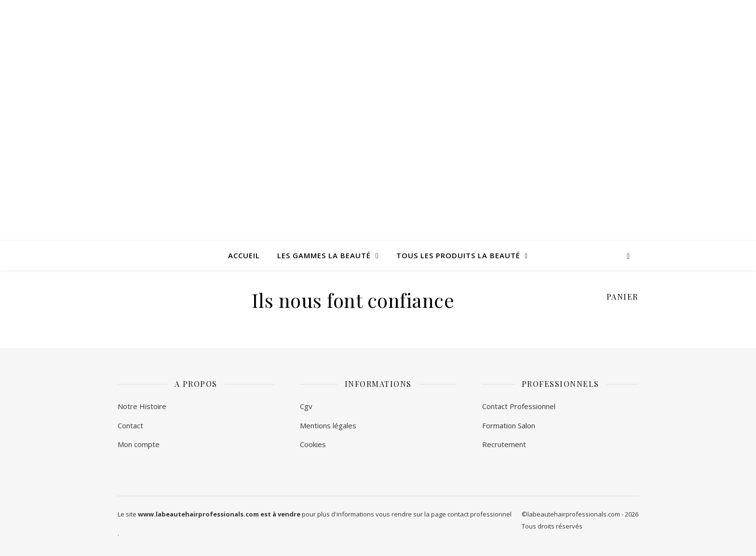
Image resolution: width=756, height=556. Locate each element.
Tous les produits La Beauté (458, 255)
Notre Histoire (142, 406)
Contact (130, 425)
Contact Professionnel (519, 406)
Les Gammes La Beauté (324, 255)
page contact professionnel (471, 514)
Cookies (313, 444)
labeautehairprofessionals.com (574, 514)
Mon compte (139, 444)
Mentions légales (328, 425)
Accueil (244, 255)
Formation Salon (509, 425)
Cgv (306, 406)
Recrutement (504, 444)
